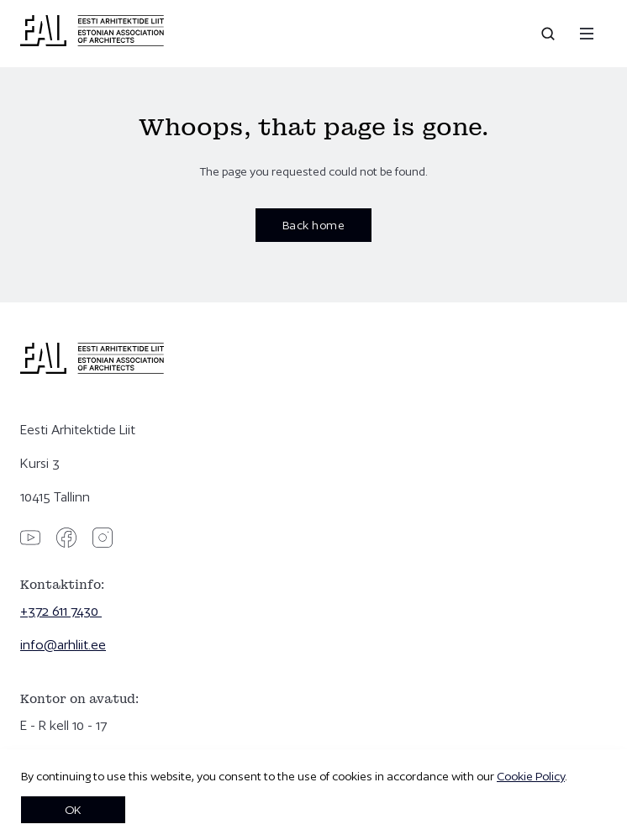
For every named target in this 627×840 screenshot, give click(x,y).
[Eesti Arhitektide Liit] (92, 42)
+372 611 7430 (61, 611)
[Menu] (587, 34)
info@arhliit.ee (63, 645)
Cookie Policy (531, 776)
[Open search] (550, 34)
